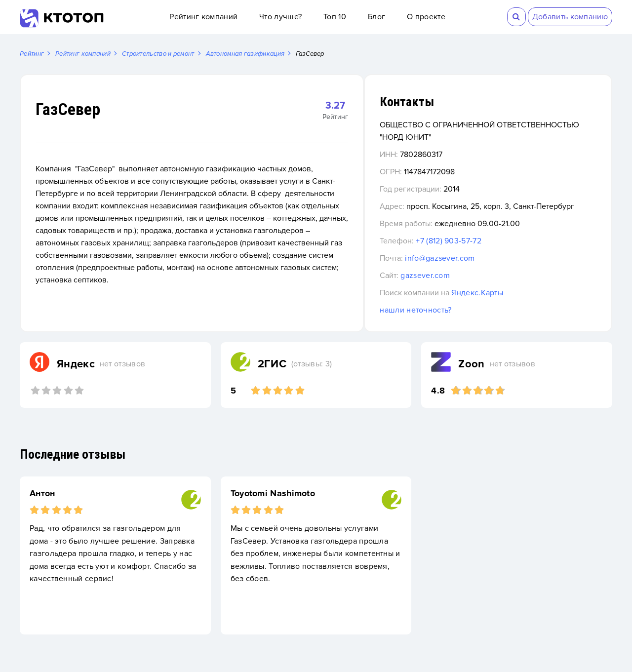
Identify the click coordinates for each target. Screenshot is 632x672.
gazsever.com (466, 288)
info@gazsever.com (481, 271)
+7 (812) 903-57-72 (489, 254)
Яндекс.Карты (518, 306)
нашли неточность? (456, 323)
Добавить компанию (570, 17)
